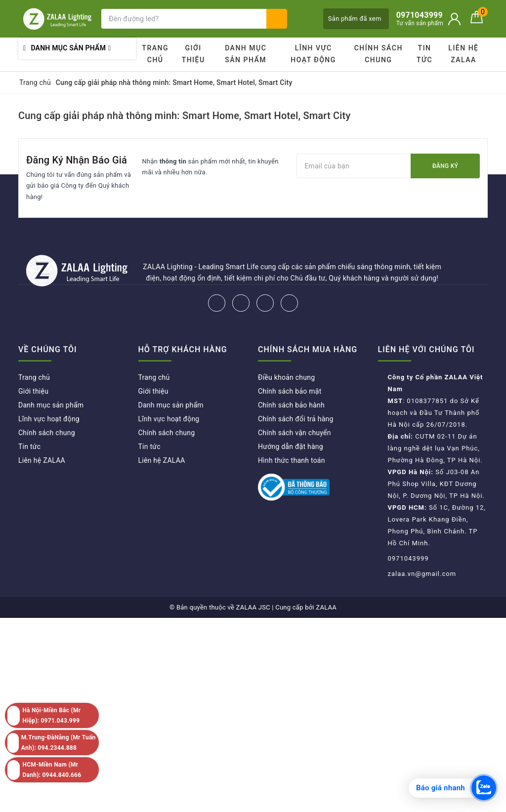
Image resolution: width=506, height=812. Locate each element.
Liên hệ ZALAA (463, 54)
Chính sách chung (379, 54)
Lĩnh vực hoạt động (313, 54)
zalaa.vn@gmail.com (422, 574)
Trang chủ (155, 54)
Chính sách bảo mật (290, 391)
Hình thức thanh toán (292, 460)
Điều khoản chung (286, 377)
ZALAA (326, 607)
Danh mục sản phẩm (246, 54)
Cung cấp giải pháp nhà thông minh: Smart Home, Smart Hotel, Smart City (184, 116)
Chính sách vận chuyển (295, 433)
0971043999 (408, 558)
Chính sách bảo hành (291, 405)
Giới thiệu (193, 54)
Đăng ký (445, 166)
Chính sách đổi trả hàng (296, 419)
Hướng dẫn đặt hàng (291, 447)
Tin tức (424, 54)
